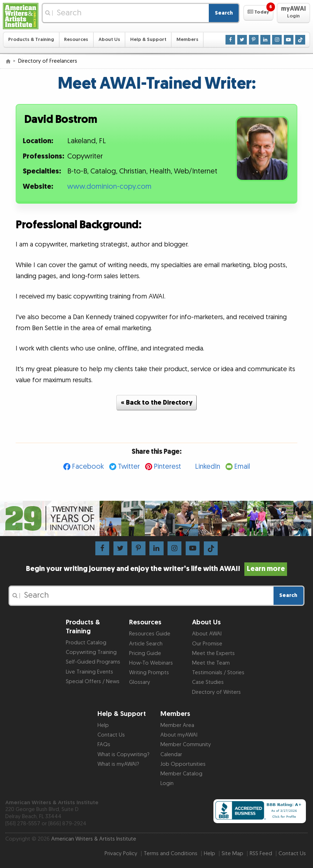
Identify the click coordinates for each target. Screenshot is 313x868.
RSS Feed (261, 854)
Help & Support (148, 40)
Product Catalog (86, 643)
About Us (109, 40)
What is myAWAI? (118, 764)
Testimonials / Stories (218, 673)
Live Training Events (89, 672)
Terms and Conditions (171, 854)
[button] (258, 13)
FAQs (104, 745)
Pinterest (167, 467)
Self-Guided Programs (93, 662)
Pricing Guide (145, 653)
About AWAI (207, 634)
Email (242, 467)
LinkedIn (208, 467)
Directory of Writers (216, 692)
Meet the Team (211, 663)
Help (103, 725)
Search (224, 13)
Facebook (88, 467)
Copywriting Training (91, 652)
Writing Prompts (149, 673)
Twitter (129, 467)
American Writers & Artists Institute (94, 839)
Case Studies (208, 682)
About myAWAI (179, 735)
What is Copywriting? (123, 755)
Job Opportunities (183, 764)
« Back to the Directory (157, 403)
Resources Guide (150, 634)
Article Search (146, 644)
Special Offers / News (93, 682)
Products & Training (31, 40)
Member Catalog (181, 774)
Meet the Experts (213, 653)
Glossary (140, 682)
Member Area (177, 725)
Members (187, 40)
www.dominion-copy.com (109, 187)
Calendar (171, 755)
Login (167, 783)
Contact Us (111, 735)
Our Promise (207, 644)
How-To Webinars (151, 663)
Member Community (186, 745)
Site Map (232, 854)
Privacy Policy (121, 854)
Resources (76, 40)
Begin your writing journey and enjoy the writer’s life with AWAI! (156, 569)
